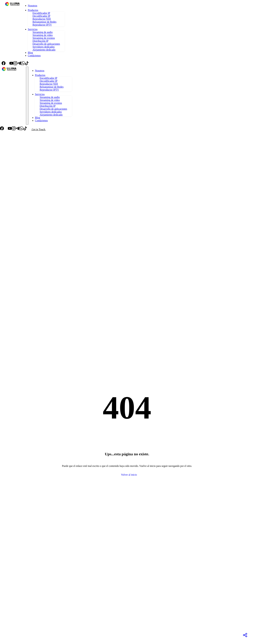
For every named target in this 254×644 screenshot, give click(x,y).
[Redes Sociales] (245, 635)
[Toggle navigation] (27, 96)
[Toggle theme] (33, 64)
